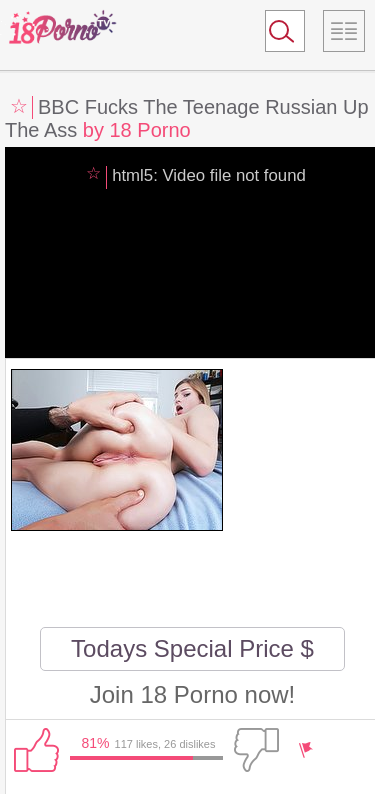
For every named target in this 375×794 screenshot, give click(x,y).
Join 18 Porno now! (192, 694)
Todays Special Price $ (192, 648)
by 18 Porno (137, 130)
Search (276, 35)
